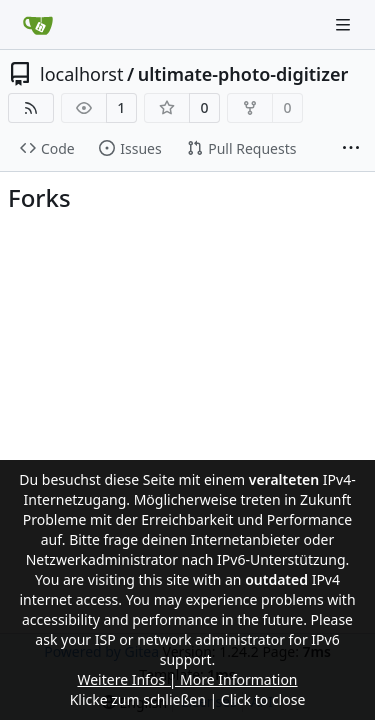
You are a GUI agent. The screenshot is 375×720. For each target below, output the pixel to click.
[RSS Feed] (31, 108)
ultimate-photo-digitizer (243, 74)
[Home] (38, 25)
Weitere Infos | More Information (187, 679)
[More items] (351, 149)
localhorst (81, 74)
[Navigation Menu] (345, 24)
